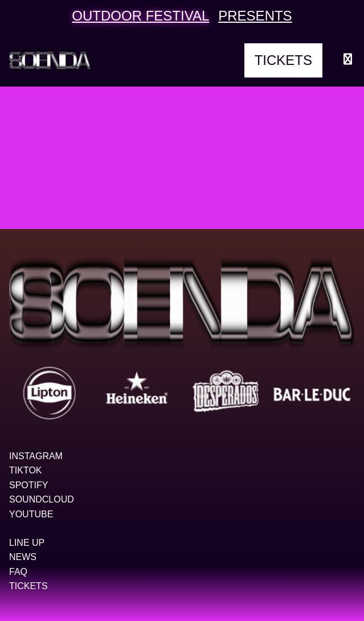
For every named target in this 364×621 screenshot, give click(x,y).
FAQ (18, 572)
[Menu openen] (348, 60)
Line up (27, 543)
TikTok (26, 470)
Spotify (28, 485)
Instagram (36, 456)
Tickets (283, 60)
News (23, 557)
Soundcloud (42, 499)
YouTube (31, 514)
